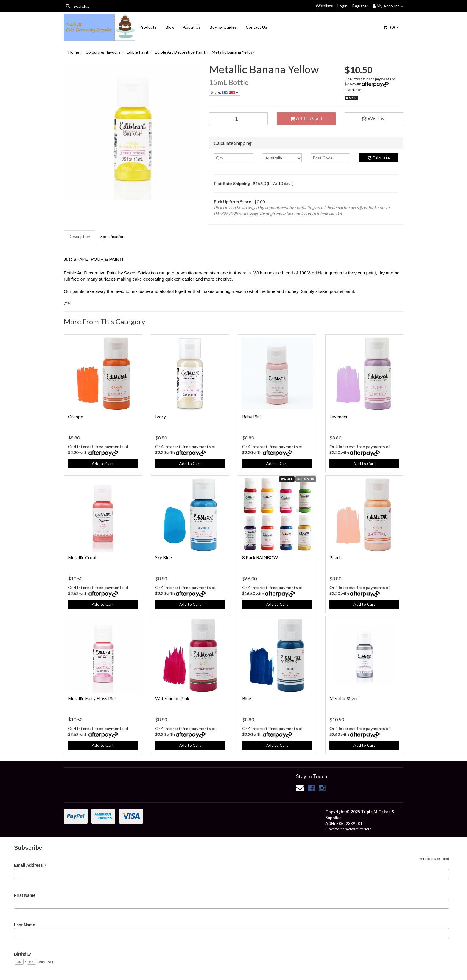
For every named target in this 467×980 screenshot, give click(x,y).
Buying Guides (223, 27)
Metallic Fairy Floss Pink (92, 698)
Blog (170, 27)
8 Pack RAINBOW (260, 557)
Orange (76, 417)
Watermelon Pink (172, 698)
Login (343, 6)
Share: (225, 92)
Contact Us (256, 27)
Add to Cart (306, 118)
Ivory (161, 417)
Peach (336, 557)
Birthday (22, 954)
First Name (25, 895)
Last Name (25, 925)
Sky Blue (164, 557)
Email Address (30, 865)
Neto (367, 829)
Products (148, 27)
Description (79, 236)
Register (360, 6)
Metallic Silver (344, 698)
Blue (247, 698)
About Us (192, 27)
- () (391, 27)
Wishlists (324, 6)
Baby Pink (252, 417)
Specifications (113, 236)
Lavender (339, 417)
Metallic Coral (82, 557)
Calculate (379, 158)
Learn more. (354, 90)
